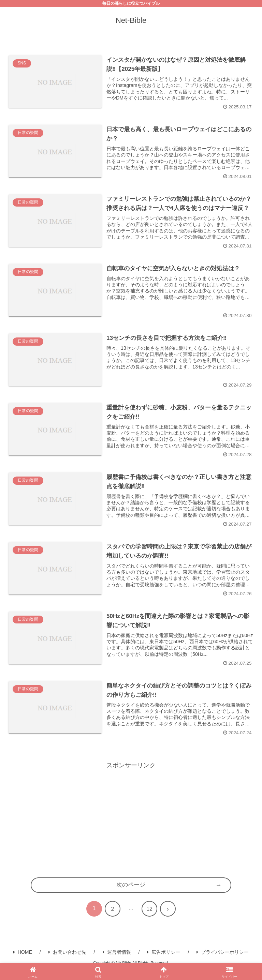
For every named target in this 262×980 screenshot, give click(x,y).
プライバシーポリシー (223, 960)
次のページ (131, 892)
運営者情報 (117, 960)
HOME (23, 960)
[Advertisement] (131, 826)
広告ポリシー (164, 960)
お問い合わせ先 (67, 960)
